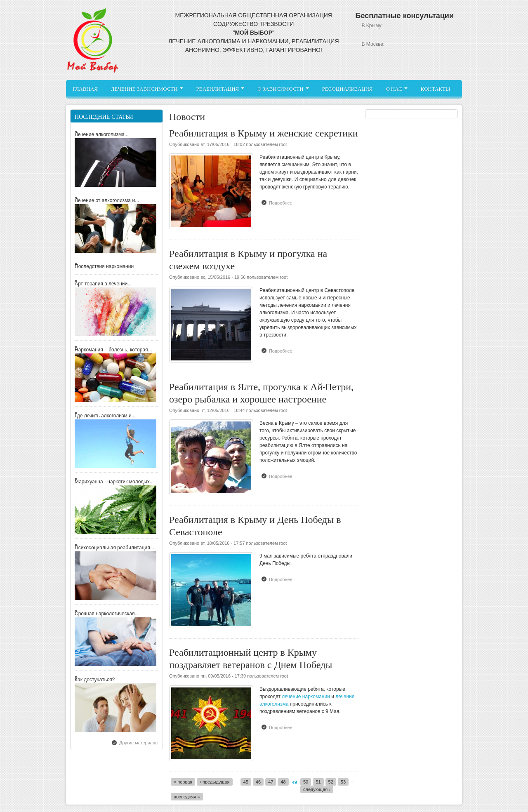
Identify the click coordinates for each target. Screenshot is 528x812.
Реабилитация (220, 88)
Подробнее (283, 202)
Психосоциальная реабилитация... (114, 548)
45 (246, 782)
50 (306, 782)
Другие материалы (139, 743)
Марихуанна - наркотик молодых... (114, 482)
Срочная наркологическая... (107, 614)
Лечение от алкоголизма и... (107, 200)
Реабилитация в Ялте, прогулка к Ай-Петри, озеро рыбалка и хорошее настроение (261, 392)
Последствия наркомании (104, 266)
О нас (396, 88)
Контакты (436, 88)
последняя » (187, 797)
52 (331, 782)
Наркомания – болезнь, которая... (113, 350)
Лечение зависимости (147, 88)
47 (271, 782)
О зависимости (283, 88)
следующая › (317, 789)
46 (258, 782)
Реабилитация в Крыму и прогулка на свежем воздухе (248, 258)
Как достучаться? (95, 680)
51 (318, 782)
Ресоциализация (348, 88)
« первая (183, 782)
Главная (85, 88)
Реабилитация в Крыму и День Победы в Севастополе (255, 524)
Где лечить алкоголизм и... (105, 416)
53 (343, 782)
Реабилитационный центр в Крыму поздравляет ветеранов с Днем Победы (251, 657)
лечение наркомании (306, 697)
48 (283, 782)
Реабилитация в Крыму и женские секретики (263, 132)
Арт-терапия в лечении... (103, 284)
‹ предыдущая (214, 782)
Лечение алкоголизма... (102, 134)
